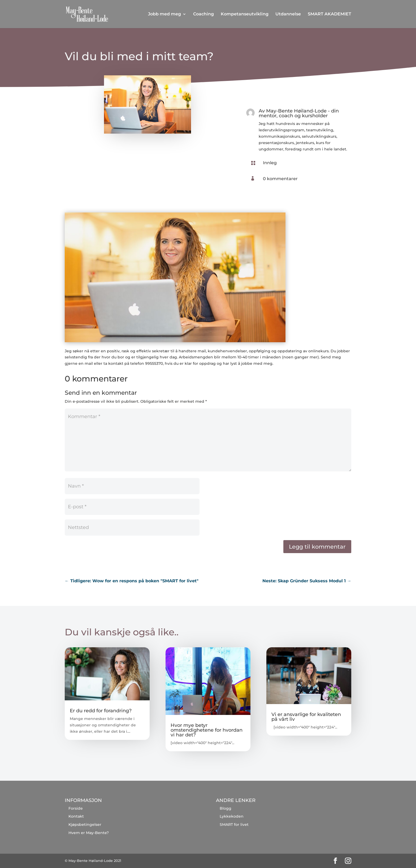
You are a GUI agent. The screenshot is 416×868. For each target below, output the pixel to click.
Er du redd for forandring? (101, 711)
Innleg (270, 163)
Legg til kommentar (317, 547)
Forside (76, 808)
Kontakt (76, 816)
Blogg (226, 808)
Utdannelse (288, 14)
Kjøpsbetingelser (85, 824)
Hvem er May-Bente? (89, 833)
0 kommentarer (280, 179)
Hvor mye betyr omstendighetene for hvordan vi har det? (207, 730)
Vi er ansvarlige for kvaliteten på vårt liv (306, 717)
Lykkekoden (232, 816)
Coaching (203, 14)
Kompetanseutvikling (245, 14)
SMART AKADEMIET (330, 14)
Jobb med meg (164, 14)
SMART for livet (234, 824)
